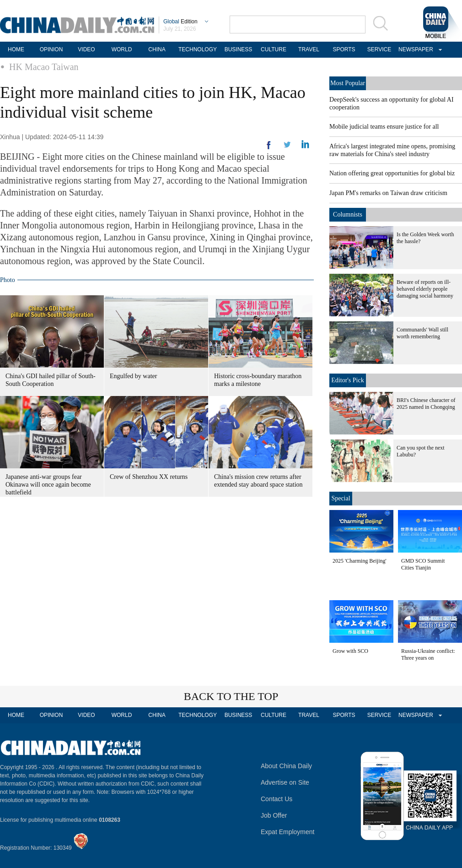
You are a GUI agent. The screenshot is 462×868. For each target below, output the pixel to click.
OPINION (51, 49)
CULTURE (274, 49)
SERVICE (379, 49)
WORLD (122, 49)
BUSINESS (239, 49)
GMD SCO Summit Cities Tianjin (423, 564)
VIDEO (86, 49)
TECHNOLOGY (198, 49)
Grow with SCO (350, 651)
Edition (180, 22)
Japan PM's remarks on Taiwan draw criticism (388, 193)
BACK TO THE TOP (231, 696)
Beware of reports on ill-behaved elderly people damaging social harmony (425, 289)
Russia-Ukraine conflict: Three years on (428, 654)
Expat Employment (288, 832)
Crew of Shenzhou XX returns (149, 477)
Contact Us (277, 799)
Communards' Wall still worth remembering (422, 333)
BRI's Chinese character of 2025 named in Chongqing (426, 404)
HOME (16, 49)
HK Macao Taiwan (44, 67)
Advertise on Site (285, 782)
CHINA (157, 49)
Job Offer (274, 815)
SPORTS (344, 49)
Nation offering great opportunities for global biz (392, 173)
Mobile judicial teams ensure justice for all (384, 127)
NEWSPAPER (414, 49)
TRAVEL (309, 49)
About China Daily (286, 766)
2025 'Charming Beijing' (360, 561)
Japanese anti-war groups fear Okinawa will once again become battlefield (48, 485)
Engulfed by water (133, 376)
